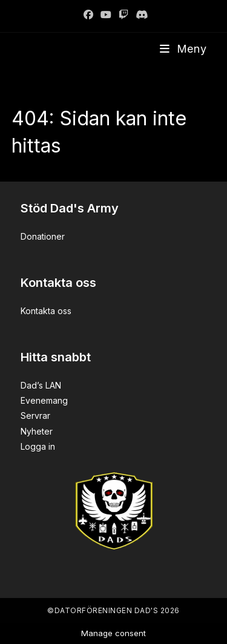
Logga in (38, 446)
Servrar (35, 416)
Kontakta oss (46, 311)
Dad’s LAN (41, 385)
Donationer (43, 236)
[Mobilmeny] (183, 49)
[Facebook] (88, 15)
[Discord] (140, 15)
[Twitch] (123, 15)
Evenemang (44, 400)
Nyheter (37, 431)
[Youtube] (106, 15)
